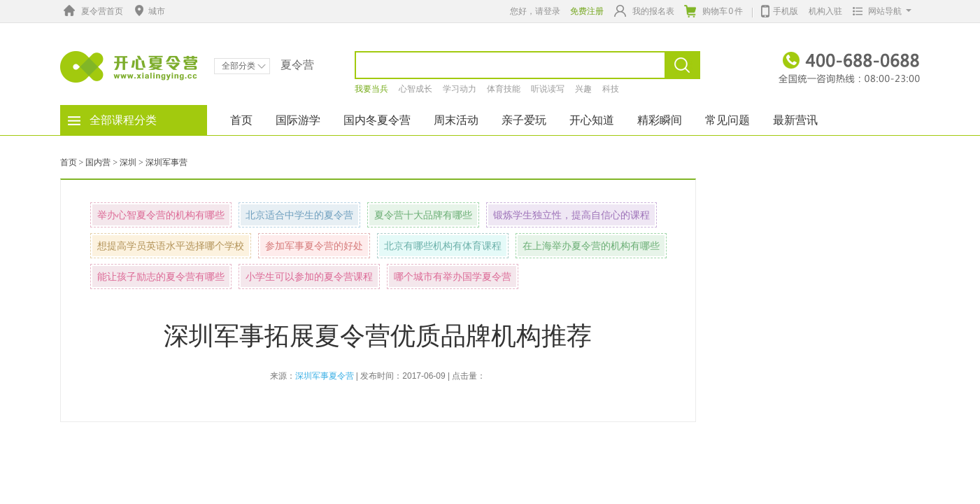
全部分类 (244, 66)
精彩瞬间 (660, 120)
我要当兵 (371, 89)
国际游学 (298, 120)
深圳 (128, 162)
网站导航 (879, 11)
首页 (241, 120)
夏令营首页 (92, 11)
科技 (611, 89)
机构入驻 (825, 11)
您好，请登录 (535, 11)
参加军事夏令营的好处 (314, 246)
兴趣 (583, 89)
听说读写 (548, 89)
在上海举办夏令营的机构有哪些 (591, 246)
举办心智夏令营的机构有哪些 (161, 215)
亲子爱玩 (524, 120)
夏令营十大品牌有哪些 (423, 215)
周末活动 (456, 120)
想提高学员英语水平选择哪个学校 (171, 246)
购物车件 (714, 11)
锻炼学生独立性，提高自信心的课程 (571, 215)
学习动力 (460, 89)
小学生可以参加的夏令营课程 (309, 276)
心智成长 (416, 89)
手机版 (780, 10)
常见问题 (727, 120)
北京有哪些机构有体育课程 (443, 246)
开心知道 (592, 120)
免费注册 (587, 11)
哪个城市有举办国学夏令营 (453, 276)
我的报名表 (644, 11)
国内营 (98, 162)
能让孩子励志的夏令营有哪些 (161, 276)
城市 (148, 11)
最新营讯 (795, 120)
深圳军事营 (166, 162)
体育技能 (504, 89)
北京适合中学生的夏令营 (299, 215)
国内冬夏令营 (377, 120)
